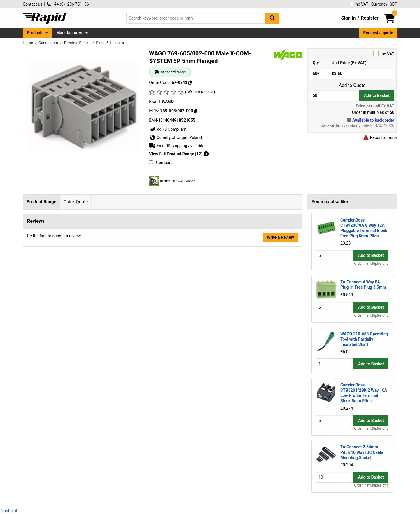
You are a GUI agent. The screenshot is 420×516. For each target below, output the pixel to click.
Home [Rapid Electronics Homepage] (28, 43)
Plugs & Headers (110, 43)
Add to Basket (377, 95)
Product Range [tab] (41, 202)
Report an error (380, 137)
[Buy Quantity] (335, 96)
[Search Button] (272, 18)
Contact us (33, 4)
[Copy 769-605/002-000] (196, 111)
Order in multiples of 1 (371, 485)
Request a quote (378, 33)
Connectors (49, 43)
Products (35, 33)
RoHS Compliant (168, 129)
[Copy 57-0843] (190, 83)
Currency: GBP (384, 4)
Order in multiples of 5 (371, 264)
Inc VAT (359, 4)
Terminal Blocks (78, 43)
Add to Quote (352, 86)
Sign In (349, 18)
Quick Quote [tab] (76, 202)
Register (370, 18)
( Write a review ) (200, 92)
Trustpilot (9, 511)
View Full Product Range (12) (179, 154)
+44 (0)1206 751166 (68, 4)
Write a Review (280, 260)
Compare (161, 163)
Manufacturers (70, 33)
